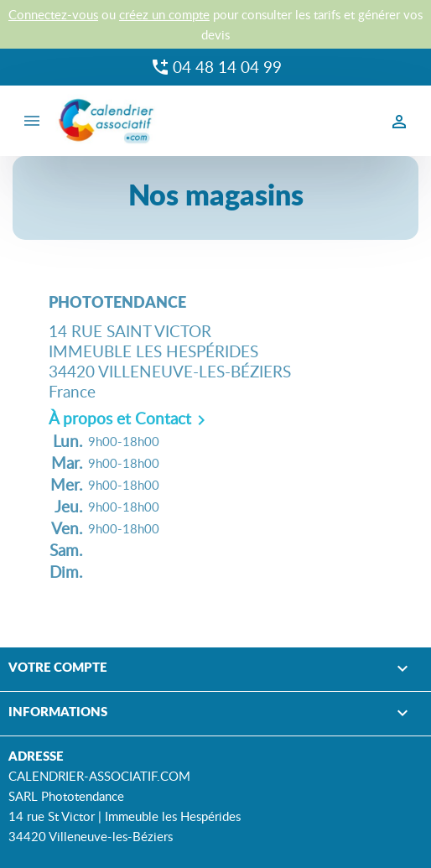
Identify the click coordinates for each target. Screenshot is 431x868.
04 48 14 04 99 (227, 67)
